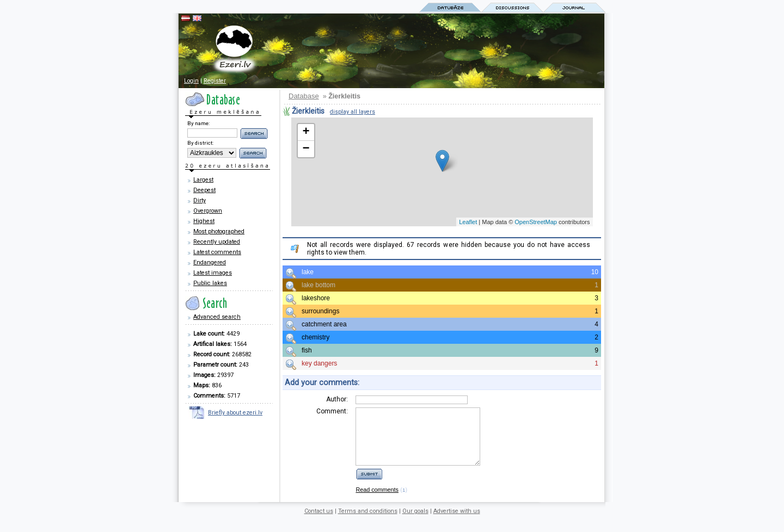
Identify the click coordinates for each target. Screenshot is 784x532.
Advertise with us (457, 522)
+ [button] (306, 132)
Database (304, 96)
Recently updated (217, 242)
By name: (198, 123)
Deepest (204, 190)
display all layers (353, 112)
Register (215, 81)
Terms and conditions (368, 522)
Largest (203, 180)
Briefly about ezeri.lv (235, 413)
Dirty (200, 200)
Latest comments (217, 252)
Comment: (332, 411)
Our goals (415, 522)
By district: (200, 143)
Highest (204, 221)
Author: (337, 399)
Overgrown (208, 211)
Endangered (210, 262)
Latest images (213, 273)
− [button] (306, 149)
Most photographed (219, 231)
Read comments (377, 501)
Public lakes (210, 283)
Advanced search (217, 317)
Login (191, 81)
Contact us (319, 522)
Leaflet (468, 222)
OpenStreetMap (536, 222)
